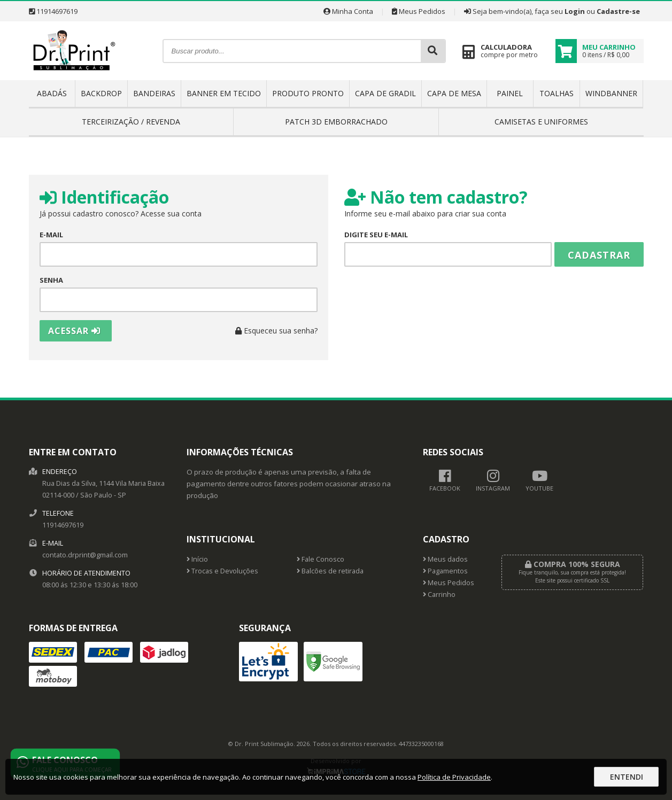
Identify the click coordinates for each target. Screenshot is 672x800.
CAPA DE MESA (454, 93)
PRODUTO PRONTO (308, 93)
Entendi (627, 777)
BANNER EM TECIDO (224, 93)
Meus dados (445, 559)
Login (575, 11)
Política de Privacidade (454, 777)
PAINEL (510, 93)
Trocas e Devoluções (222, 571)
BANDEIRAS (154, 93)
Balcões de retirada (330, 571)
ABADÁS (52, 93)
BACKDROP (101, 93)
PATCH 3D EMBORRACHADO (336, 122)
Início (197, 559)
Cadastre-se (618, 11)
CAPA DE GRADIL (385, 93)
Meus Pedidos (419, 11)
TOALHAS (557, 93)
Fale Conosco (320, 559)
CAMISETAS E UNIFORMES (541, 122)
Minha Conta (348, 11)
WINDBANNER (611, 93)
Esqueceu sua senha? (276, 331)
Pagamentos (445, 571)
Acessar (74, 331)
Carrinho (439, 595)
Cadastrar (599, 255)
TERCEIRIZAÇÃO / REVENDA (131, 122)
